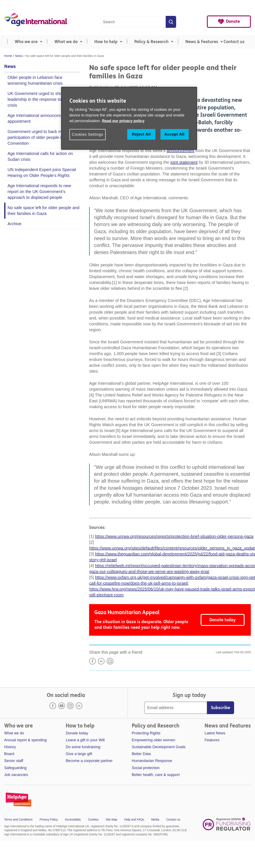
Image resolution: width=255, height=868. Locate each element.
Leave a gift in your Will (85, 740)
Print (110, 661)
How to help (106, 42)
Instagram (70, 706)
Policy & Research (151, 42)
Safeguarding (15, 768)
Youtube (62, 706)
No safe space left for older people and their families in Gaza (44, 211)
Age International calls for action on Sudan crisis (40, 156)
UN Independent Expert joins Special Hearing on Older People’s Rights (42, 173)
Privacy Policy (49, 819)
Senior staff (14, 761)
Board (9, 754)
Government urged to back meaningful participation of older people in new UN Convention (44, 137)
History (10, 747)
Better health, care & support (156, 775)
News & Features (202, 42)
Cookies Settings (88, 134)
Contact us (234, 42)
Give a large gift (79, 754)
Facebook (53, 706)
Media (155, 819)
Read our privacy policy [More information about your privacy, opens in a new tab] (123, 121)
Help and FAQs (134, 819)
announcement (180, 151)
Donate (233, 21)
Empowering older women (154, 740)
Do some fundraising (83, 747)
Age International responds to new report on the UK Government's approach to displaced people (39, 192)
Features (212, 740)
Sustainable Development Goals (159, 747)
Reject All (141, 134)
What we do (66, 42)
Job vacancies (16, 775)
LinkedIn (101, 661)
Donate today (223, 620)
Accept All (174, 134)
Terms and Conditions (18, 819)
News (10, 66)
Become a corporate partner (89, 761)
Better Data (141, 754)
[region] (129, 118)
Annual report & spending (25, 740)
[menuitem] (24, 42)
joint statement (184, 162)
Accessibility (73, 819)
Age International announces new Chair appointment (44, 118)
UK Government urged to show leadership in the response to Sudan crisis (41, 99)
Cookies (93, 819)
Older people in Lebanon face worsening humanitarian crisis (35, 80)
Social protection (146, 768)
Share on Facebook (92, 661)
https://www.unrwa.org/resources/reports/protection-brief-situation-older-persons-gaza (174, 536)
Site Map (111, 819)
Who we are (26, 42)
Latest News (215, 733)
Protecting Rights (146, 733)
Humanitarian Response (152, 761)
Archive (15, 224)
